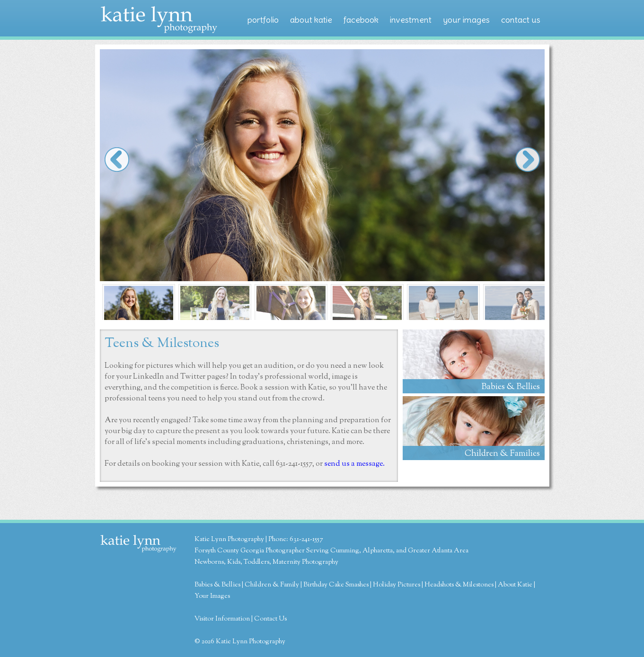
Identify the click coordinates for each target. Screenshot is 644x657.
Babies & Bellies (217, 585)
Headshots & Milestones (459, 585)
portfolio (263, 20)
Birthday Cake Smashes (336, 585)
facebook (361, 20)
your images (466, 20)
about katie (311, 20)
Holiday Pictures (397, 585)
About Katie (515, 585)
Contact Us (270, 619)
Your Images (212, 596)
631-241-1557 (294, 464)
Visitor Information (222, 619)
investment (411, 20)
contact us (521, 20)
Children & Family (272, 585)
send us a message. (354, 464)
